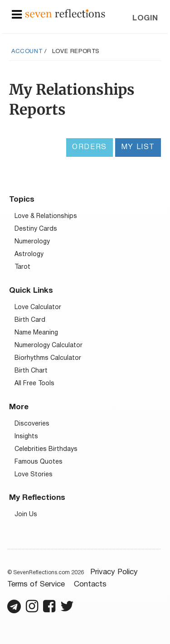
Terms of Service (36, 584)
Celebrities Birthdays (46, 449)
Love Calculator (38, 307)
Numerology (32, 242)
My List (138, 147)
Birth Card (30, 320)
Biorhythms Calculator (48, 358)
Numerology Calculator (49, 346)
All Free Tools (34, 384)
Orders (90, 147)
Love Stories (34, 475)
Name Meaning (36, 333)
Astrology (29, 254)
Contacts (90, 584)
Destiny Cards (36, 229)
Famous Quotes (39, 462)
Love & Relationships (46, 216)
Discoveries (32, 424)
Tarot (22, 267)
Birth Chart (31, 371)
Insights (26, 437)
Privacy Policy (114, 572)
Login (145, 18)
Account (27, 52)
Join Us (26, 515)
